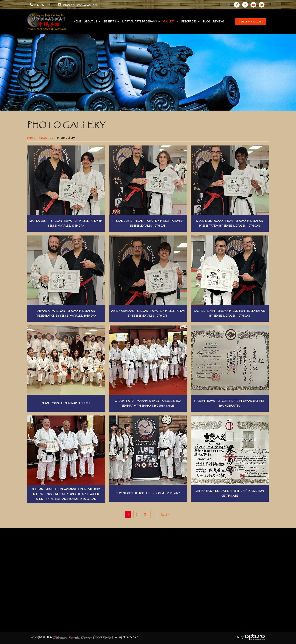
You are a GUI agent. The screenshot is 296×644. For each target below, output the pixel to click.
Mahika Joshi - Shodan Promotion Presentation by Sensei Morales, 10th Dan (66, 223)
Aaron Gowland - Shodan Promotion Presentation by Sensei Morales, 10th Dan (148, 313)
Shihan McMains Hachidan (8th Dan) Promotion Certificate (230, 493)
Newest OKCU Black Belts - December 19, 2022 (148, 493)
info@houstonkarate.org (78, 5)
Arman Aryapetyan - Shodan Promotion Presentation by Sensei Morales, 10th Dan (66, 313)
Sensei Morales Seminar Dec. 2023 (66, 403)
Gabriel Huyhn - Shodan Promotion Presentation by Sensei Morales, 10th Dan (230, 313)
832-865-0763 (41, 5)
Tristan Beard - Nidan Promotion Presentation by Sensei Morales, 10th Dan (148, 223)
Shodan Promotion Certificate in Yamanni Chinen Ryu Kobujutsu (230, 403)
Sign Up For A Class (251, 22)
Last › (165, 514)
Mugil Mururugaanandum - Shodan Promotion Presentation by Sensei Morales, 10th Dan (230, 223)
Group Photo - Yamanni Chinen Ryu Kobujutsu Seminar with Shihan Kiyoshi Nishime (148, 403)
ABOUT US (46, 138)
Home (31, 138)
